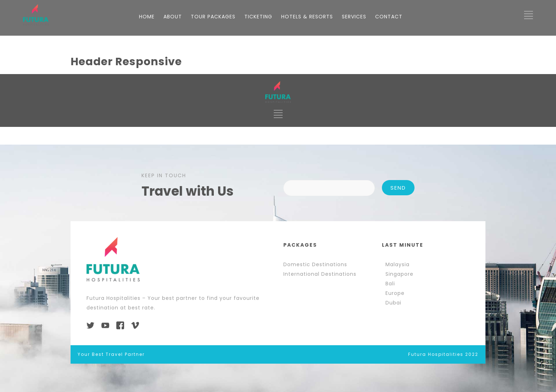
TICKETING (258, 224)
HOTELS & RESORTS (307, 224)
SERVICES (354, 224)
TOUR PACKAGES (213, 224)
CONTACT (389, 224)
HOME (147, 224)
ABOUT (173, 224)
